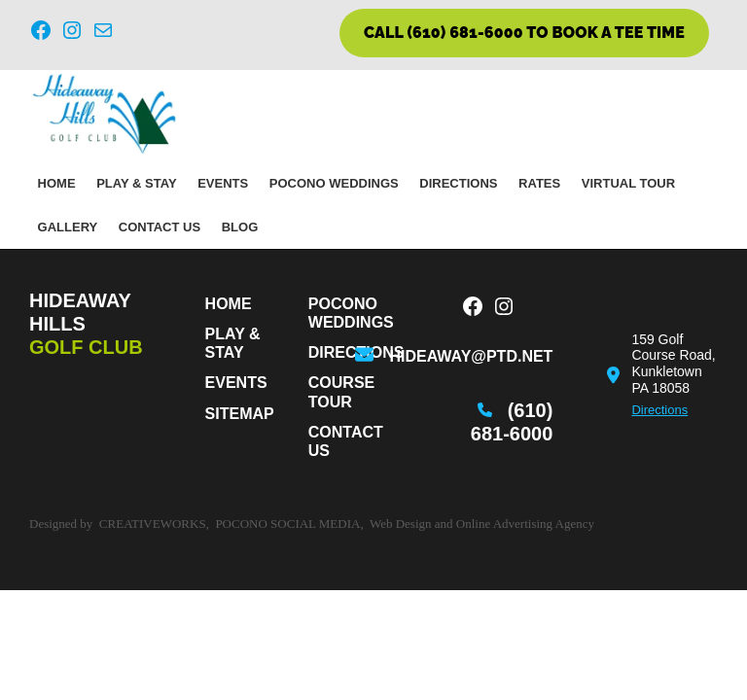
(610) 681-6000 (512, 422)
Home (57, 183)
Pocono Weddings (334, 183)
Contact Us (160, 227)
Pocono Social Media (287, 524)
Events (223, 183)
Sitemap (240, 414)
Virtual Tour (628, 183)
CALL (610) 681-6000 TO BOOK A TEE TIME (524, 33)
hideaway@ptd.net (471, 356)
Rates (539, 183)
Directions (458, 183)
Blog (240, 227)
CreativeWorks (153, 524)
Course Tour (341, 392)
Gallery (68, 227)
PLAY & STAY (136, 183)
